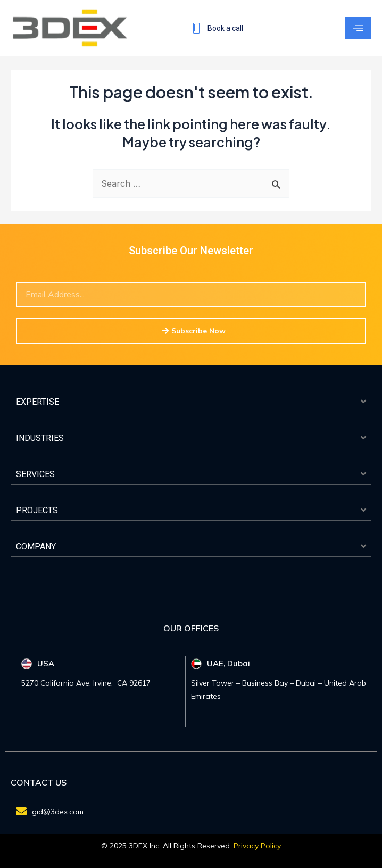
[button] (191, 402)
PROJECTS (37, 510)
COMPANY (36, 546)
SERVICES (35, 474)
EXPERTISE (38, 402)
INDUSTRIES (40, 438)
